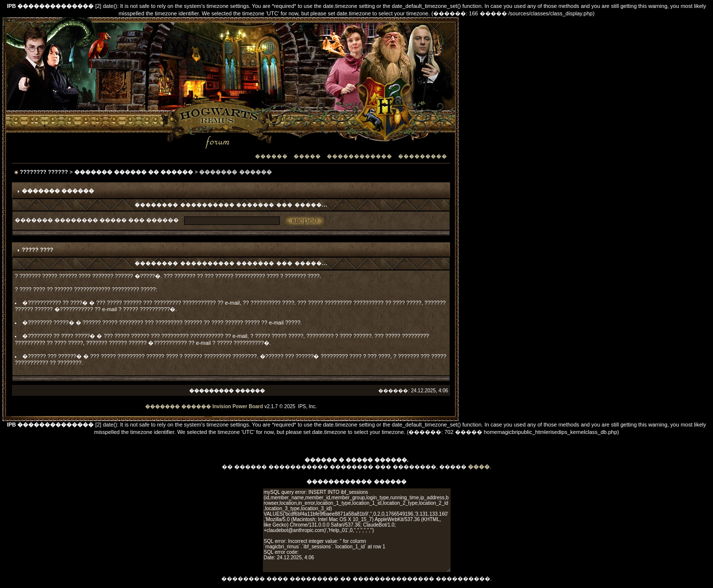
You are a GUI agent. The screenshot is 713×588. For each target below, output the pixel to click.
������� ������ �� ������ (134, 172)
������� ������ (178, 406)
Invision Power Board (238, 406)
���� (479, 467)
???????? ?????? (44, 172)
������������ (359, 156)
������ (271, 156)
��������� (423, 156)
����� (307, 156)
